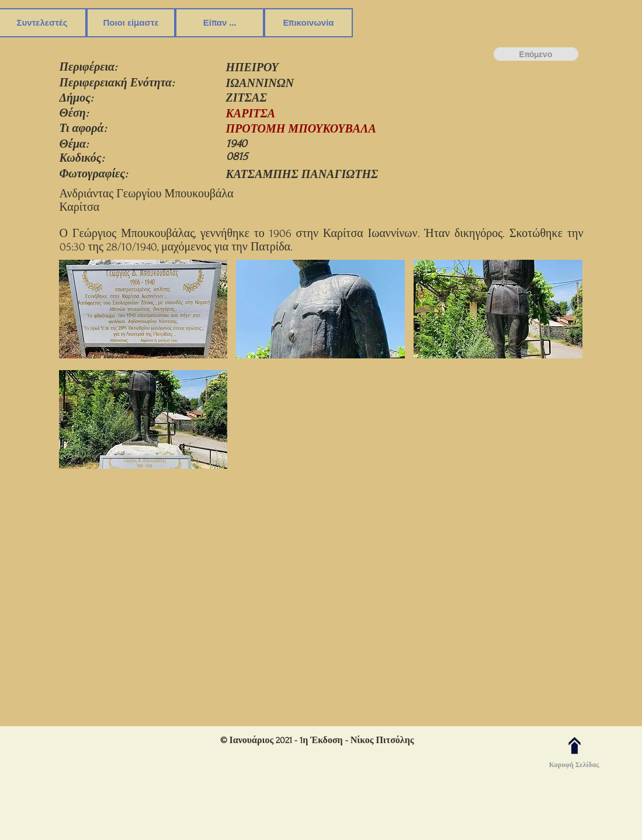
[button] (143, 311)
